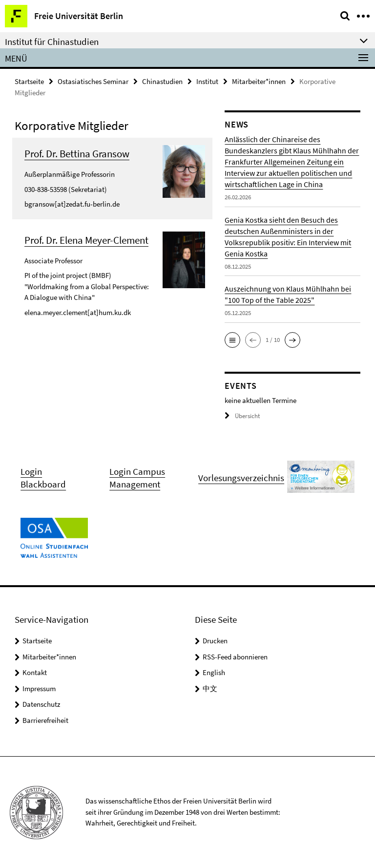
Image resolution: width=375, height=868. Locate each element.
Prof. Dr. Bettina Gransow (77, 154)
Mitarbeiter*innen (259, 81)
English (214, 672)
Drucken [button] (215, 641)
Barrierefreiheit (45, 720)
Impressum (39, 688)
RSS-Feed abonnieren (235, 657)
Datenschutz (41, 704)
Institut (207, 81)
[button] (232, 340)
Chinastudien (162, 81)
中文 (210, 688)
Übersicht (242, 416)
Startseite (29, 81)
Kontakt (35, 672)
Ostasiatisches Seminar (93, 81)
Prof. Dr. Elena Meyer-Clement (86, 240)
